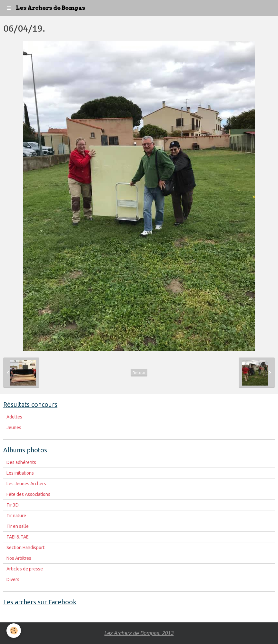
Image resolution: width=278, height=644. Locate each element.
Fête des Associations (28, 494)
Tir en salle (18, 526)
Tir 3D (13, 505)
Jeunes (14, 428)
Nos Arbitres (19, 558)
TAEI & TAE (18, 537)
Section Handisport (25, 548)
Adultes (14, 417)
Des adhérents (21, 462)
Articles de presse (25, 569)
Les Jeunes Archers (26, 484)
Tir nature (16, 516)
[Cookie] (14, 631)
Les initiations (20, 473)
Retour (139, 372)
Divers (13, 579)
